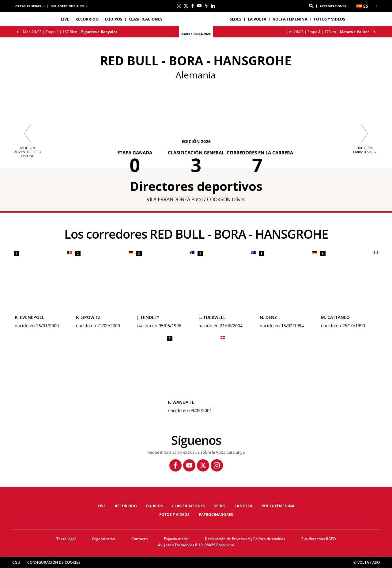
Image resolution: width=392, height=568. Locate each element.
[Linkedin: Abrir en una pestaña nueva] (213, 6)
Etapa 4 (328, 32)
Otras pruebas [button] (28, 6)
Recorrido (126, 506)
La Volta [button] (257, 19)
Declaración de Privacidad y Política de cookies (245, 539)
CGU (16, 562)
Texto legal (66, 539)
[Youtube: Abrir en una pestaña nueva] (199, 6)
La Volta (243, 506)
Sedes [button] (236, 19)
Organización (104, 539)
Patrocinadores (216, 515)
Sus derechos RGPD (319, 539)
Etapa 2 (70, 32)
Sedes (220, 506)
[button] (311, 6)
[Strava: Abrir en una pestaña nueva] (206, 6)
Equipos (155, 506)
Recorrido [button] (87, 19)
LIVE (65, 19)
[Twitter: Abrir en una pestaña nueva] (186, 6)
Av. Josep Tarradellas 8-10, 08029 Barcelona (196, 545)
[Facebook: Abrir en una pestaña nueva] (193, 6)
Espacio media (176, 539)
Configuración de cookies (54, 562)
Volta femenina (290, 19)
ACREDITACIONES (333, 6)
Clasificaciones (145, 19)
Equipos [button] (114, 19)
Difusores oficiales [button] (67, 6)
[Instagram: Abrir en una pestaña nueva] (179, 6)
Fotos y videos (330, 19)
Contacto (139, 539)
